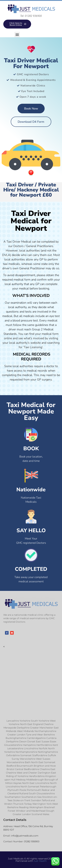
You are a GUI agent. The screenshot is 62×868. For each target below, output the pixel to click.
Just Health (40, 861)
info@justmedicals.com (25, 836)
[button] (17, 35)
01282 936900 (32, 841)
